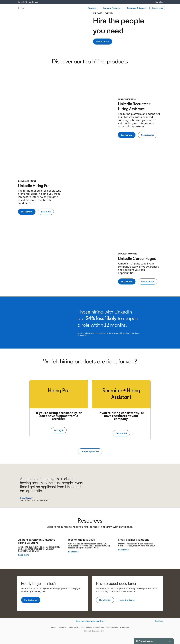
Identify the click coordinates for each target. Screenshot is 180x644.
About (53, 627)
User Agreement (112, 627)
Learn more (124, 550)
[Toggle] (170, 641)
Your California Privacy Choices (92, 627)
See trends (73, 552)
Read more (23, 555)
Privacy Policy (74, 627)
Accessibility (124, 627)
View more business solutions (90, 621)
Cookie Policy (63, 627)
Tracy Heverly (26, 498)
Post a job (159, 2)
